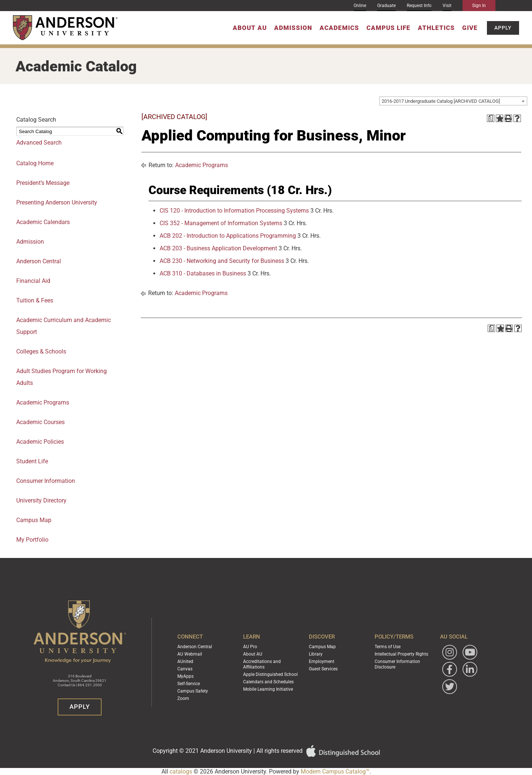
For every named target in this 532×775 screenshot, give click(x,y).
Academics (339, 28)
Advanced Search (39, 143)
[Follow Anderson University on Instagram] (450, 654)
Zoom (183, 697)
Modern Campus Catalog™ (335, 771)
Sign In (479, 6)
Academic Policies (40, 442)
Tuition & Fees (35, 300)
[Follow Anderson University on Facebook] (450, 671)
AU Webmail (190, 655)
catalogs (181, 771)
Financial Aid (33, 281)
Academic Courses (40, 422)
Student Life (32, 461)
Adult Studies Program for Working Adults (62, 377)
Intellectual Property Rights (401, 655)
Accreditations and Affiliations (262, 664)
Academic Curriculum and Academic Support (64, 326)
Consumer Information (46, 481)
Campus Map (322, 648)
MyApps (185, 676)
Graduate (386, 6)
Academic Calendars (43, 222)
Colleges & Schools (41, 351)
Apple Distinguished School (270, 674)
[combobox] (453, 101)
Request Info (419, 6)
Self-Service (189, 683)
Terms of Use (388, 648)
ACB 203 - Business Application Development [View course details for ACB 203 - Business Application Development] (218, 248)
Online (360, 6)
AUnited (185, 662)
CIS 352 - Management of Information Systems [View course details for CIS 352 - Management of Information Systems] (221, 223)
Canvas (185, 669)
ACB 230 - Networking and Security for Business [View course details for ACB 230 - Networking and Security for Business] (222, 261)
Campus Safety (193, 690)
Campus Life (388, 28)
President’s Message (43, 183)
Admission (293, 28)
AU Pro (250, 648)
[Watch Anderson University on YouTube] (470, 654)
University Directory (41, 500)
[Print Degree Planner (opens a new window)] (491, 118)
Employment (322, 662)
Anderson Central (39, 261)
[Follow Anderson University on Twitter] (450, 688)
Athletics (436, 28)
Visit (447, 6)
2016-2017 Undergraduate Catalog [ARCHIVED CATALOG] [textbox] (441, 101)
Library (316, 655)
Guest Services (323, 669)
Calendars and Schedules (268, 681)
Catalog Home (35, 163)
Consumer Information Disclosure (397, 664)
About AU (250, 28)
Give (470, 28)
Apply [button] (503, 28)
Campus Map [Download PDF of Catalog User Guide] (34, 520)
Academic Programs (43, 402)
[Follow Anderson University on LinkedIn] (470, 671)
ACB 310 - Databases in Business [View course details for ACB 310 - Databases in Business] (203, 273)
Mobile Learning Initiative (268, 688)
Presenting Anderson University (57, 202)
